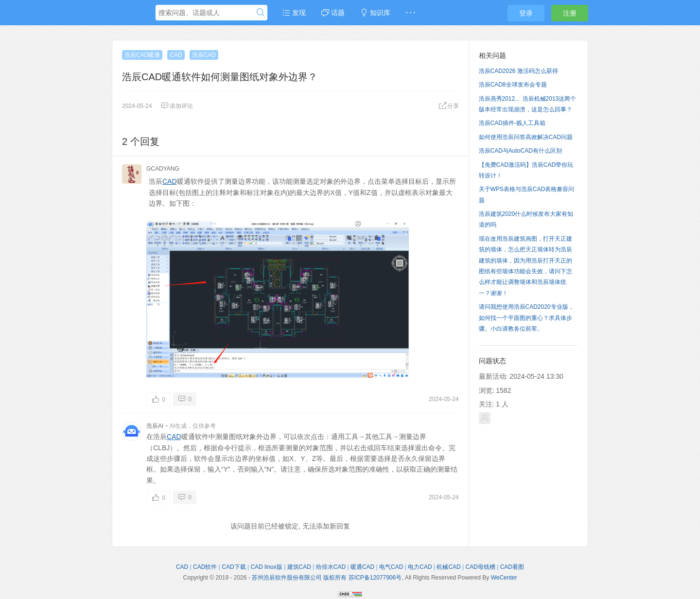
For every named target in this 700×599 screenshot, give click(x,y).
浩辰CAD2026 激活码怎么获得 (518, 71)
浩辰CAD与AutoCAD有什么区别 (520, 151)
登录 (526, 13)
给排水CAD (331, 567)
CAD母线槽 (481, 567)
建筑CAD (299, 567)
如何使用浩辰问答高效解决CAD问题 (526, 137)
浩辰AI (155, 426)
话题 (333, 13)
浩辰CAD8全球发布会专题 (513, 85)
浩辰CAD (204, 55)
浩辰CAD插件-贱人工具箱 (512, 123)
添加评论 (177, 106)
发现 (294, 13)
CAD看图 (512, 567)
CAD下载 (234, 567)
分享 (449, 106)
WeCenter (504, 578)
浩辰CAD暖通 (142, 55)
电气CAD (391, 567)
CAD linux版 (266, 567)
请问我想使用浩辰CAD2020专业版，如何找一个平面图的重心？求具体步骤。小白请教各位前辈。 (526, 318)
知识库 (375, 13)
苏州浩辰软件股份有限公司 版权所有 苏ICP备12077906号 (327, 578)
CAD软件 (205, 567)
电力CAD (420, 567)
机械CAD (448, 567)
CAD (176, 55)
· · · (411, 13)
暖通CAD (362, 567)
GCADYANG (163, 169)
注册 (570, 13)
